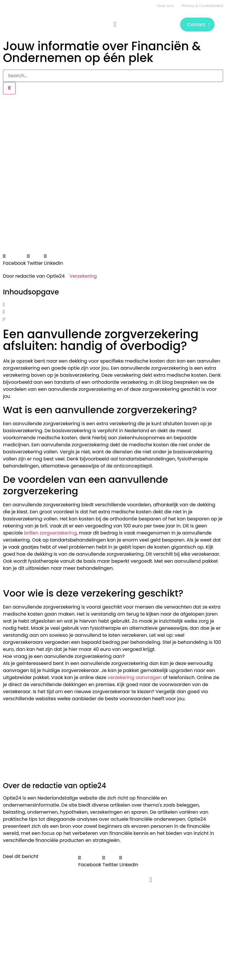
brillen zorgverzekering (50, 533)
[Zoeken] (9, 88)
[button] (115, 24)
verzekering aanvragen (135, 677)
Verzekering (83, 276)
